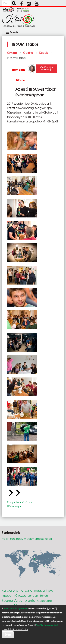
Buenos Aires (12, 600)
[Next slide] (18, 493)
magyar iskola (44, 590)
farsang (26, 590)
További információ (15, 629)
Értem (8, 635)
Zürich (44, 596)
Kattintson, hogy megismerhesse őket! (27, 539)
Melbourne (44, 601)
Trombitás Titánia (19, 75)
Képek (43, 53)
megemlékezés (14, 595)
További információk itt (48, 625)
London (33, 596)
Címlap (12, 53)
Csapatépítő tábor (20, 502)
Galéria (28, 53)
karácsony (10, 590)
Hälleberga (15, 506)
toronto (29, 600)
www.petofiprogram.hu (16, 608)
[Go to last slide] (11, 493)
